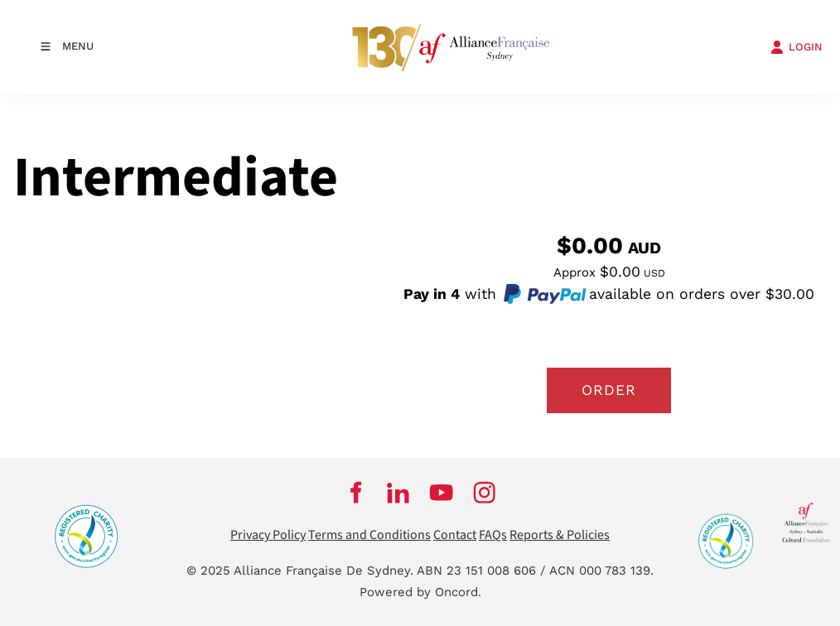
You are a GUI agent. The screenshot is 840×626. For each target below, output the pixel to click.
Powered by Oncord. (420, 592)
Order (609, 390)
